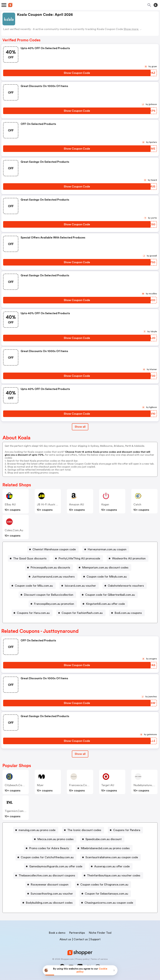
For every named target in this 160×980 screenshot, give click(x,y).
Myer (40, 785)
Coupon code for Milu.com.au (34, 586)
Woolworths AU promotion (129, 558)
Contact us (81, 939)
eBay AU (10, 504)
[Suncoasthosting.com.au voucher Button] (51, 894)
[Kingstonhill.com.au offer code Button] (104, 604)
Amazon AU (76, 504)
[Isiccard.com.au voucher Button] (79, 586)
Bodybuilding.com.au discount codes (49, 903)
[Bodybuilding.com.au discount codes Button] (48, 903)
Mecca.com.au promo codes (55, 839)
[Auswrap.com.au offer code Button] (111, 866)
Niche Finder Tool (100, 933)
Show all (80, 754)
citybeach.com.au (17, 785)
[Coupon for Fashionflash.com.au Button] (81, 613)
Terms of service (99, 959)
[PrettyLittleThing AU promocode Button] (78, 558)
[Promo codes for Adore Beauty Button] (48, 848)
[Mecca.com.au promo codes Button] (54, 839)
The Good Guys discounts (30, 558)
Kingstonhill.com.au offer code (105, 604)
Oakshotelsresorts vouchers (126, 586)
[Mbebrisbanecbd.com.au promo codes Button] (104, 848)
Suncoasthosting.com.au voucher (52, 894)
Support (95, 939)
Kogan (105, 504)
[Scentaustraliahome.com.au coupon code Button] (110, 857)
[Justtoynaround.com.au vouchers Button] (52, 577)
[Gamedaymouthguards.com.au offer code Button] (55, 866)
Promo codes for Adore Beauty (49, 848)
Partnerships (77, 933)
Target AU (108, 785)
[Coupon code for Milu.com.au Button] (33, 586)
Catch (137, 504)
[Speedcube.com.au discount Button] (102, 839)
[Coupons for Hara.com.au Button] (32, 613)
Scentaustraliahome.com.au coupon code (112, 857)
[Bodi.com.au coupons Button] (127, 613)
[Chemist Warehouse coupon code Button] (53, 549)
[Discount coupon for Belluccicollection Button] (47, 595)
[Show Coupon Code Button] (77, 73)
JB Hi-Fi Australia (48, 504)
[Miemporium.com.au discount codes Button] (104, 568)
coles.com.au (14, 530)
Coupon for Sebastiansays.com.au (106, 894)
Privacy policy (82, 959)
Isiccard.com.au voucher (80, 586)
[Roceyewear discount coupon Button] (48, 885)
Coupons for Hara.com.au (33, 613)
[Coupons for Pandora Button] (125, 830)
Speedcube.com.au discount (104, 839)
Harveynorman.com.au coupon (107, 549)
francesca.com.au (81, 785)
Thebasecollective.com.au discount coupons (47, 875)
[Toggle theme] (156, 5)
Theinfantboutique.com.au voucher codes (114, 875)
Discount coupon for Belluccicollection (49, 595)
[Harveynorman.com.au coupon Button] (106, 549)
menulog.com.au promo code (37, 830)
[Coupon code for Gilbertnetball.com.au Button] (109, 595)
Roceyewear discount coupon (50, 885)
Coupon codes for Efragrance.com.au (104, 885)
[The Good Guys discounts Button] (29, 558)
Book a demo (57, 933)
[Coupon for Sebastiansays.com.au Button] (105, 894)
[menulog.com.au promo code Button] (36, 830)
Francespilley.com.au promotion (54, 604)
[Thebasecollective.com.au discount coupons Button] (46, 875)
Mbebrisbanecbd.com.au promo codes (105, 848)
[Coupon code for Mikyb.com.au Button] (105, 577)
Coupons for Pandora (127, 830)
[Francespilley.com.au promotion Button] (53, 604)
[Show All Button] (80, 754)
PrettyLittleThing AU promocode (79, 558)
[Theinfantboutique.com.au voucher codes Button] (112, 875)
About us (65, 939)
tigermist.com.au (16, 811)
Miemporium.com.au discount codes (105, 568)
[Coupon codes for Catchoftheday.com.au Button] (46, 857)
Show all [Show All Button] (80, 427)
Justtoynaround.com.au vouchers (53, 577)
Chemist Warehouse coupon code (54, 549)
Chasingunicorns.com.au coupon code (109, 903)
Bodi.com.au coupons (128, 613)
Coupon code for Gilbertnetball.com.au (110, 595)
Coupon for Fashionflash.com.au (82, 613)
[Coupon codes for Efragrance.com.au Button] (103, 885)
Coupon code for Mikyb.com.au (107, 577)
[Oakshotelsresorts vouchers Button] (125, 586)
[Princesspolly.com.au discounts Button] (49, 568)
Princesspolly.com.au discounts (50, 568)
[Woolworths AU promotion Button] (128, 558)
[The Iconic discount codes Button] (83, 830)
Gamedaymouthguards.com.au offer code (56, 866)
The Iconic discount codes (84, 830)
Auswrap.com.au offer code (112, 866)
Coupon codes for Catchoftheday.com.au (47, 857)
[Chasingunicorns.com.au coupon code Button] (108, 903)
